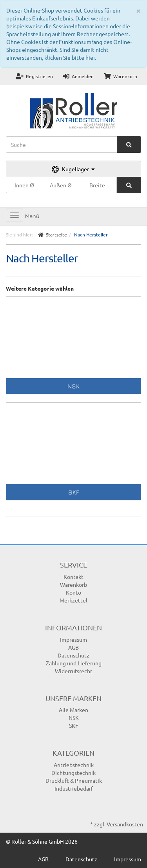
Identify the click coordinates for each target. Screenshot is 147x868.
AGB (73, 647)
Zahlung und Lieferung (74, 663)
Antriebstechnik (74, 765)
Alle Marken (73, 710)
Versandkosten (125, 824)
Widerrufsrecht (74, 671)
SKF (74, 492)
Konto (73, 592)
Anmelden (78, 76)
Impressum (73, 639)
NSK (73, 386)
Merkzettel (73, 600)
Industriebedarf (74, 788)
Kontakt (73, 577)
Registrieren (34, 76)
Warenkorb (121, 76)
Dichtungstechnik (73, 773)
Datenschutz (73, 655)
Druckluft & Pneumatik (74, 780)
